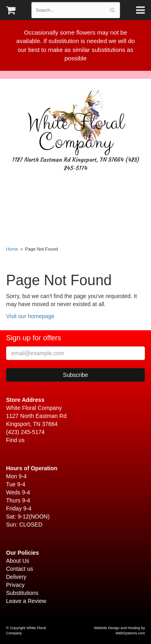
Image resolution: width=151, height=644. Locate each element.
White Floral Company (76, 133)
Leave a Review (26, 601)
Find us (15, 440)
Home (12, 249)
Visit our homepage (30, 316)
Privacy (15, 585)
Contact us (20, 569)
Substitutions (22, 593)
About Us (18, 561)
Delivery (16, 577)
